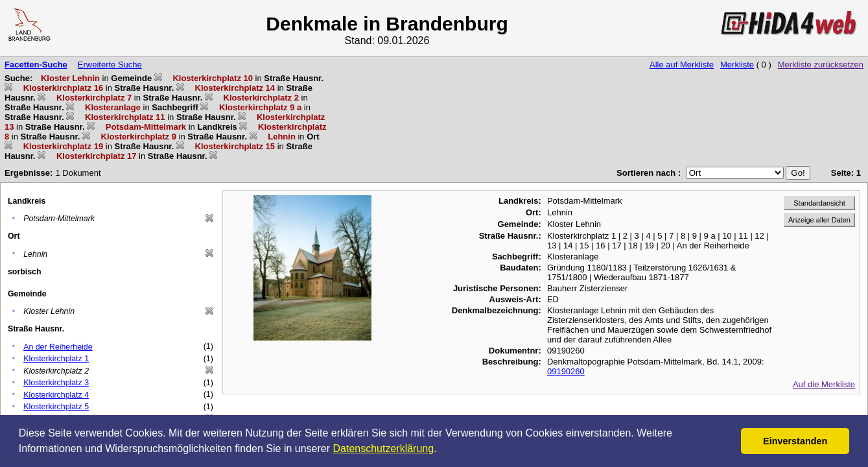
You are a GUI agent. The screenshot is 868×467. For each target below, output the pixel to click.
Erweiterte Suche (110, 65)
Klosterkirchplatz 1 (56, 359)
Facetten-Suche (36, 65)
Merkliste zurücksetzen (821, 65)
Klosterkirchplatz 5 (56, 407)
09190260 (566, 371)
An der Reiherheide (58, 347)
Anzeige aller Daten (819, 220)
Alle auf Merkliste (682, 65)
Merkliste (737, 65)
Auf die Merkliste (824, 384)
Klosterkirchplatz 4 (56, 395)
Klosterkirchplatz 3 (56, 383)
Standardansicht (819, 203)
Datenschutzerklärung (384, 449)
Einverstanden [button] (795, 441)
